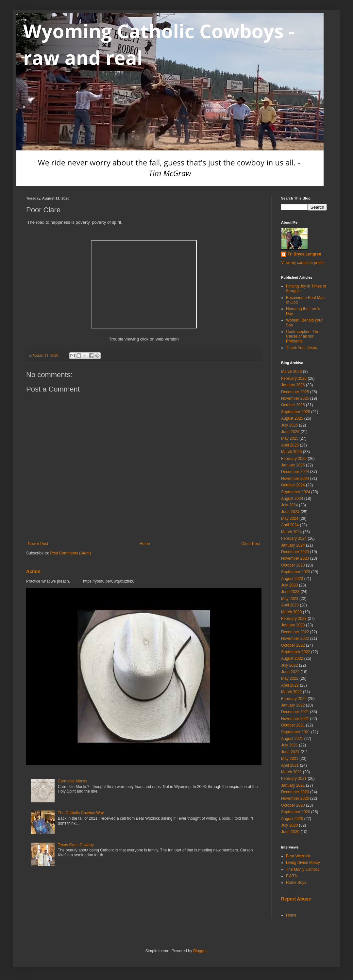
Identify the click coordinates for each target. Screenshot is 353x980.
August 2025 (292, 418)
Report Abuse (296, 899)
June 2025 (290, 432)
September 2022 (296, 652)
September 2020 (296, 812)
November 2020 (295, 798)
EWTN (292, 876)
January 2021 (293, 785)
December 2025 (295, 392)
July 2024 (289, 505)
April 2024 (290, 525)
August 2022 (292, 658)
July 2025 (289, 425)
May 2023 (290, 599)
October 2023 (293, 565)
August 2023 (292, 579)
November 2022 (295, 639)
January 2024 (293, 545)
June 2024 (290, 512)
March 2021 (291, 772)
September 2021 (296, 732)
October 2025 (293, 405)
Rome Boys (296, 883)
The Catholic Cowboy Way (81, 813)
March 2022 (291, 692)
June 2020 (290, 832)
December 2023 (295, 552)
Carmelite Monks (73, 781)
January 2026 (293, 385)
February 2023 (294, 619)
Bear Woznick (298, 856)
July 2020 (289, 825)
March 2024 (291, 532)
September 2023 (296, 572)
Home (145, 544)
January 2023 (293, 625)
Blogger (200, 951)
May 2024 (290, 518)
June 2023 (290, 592)
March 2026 (291, 372)
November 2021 (295, 719)
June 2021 (290, 752)
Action (33, 571)
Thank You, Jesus (302, 348)
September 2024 (296, 492)
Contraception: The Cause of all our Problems (303, 336)
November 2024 (295, 479)
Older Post (251, 544)
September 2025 (296, 412)
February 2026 (294, 378)
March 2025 (291, 452)
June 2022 (290, 672)
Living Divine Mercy (303, 863)
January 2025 (293, 465)
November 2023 (295, 558)
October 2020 (293, 805)
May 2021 (290, 759)
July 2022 (289, 665)
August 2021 (292, 739)
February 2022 (294, 699)
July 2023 (289, 585)
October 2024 (293, 485)
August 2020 (292, 819)
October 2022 (293, 645)
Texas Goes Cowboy (76, 845)
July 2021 (289, 745)
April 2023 (290, 605)
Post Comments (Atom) (70, 553)
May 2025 (290, 438)
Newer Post (38, 544)
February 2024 (294, 538)
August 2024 (292, 499)
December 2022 (295, 632)
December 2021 (295, 712)
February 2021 (294, 779)
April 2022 (290, 685)
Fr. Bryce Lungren (304, 254)
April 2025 (290, 445)
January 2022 (293, 705)
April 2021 (290, 765)
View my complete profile (303, 263)
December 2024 (295, 472)
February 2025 (294, 459)
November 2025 (295, 398)
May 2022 (290, 678)
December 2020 (295, 792)
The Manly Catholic (303, 869)
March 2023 (291, 612)
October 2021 (293, 725)
